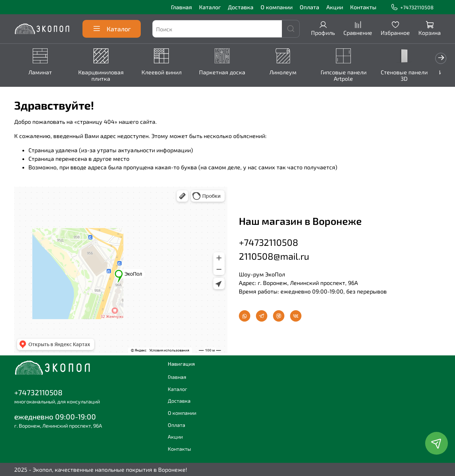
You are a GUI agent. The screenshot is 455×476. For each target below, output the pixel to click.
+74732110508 (412, 7)
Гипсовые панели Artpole (352, 76)
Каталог (210, 7)
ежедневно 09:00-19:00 (55, 416)
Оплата (309, 7)
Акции (335, 7)
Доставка (241, 7)
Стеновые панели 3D (414, 76)
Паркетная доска (227, 72)
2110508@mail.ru (274, 255)
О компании (277, 7)
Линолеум (290, 72)
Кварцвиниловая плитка (103, 76)
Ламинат (41, 72)
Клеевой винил (165, 72)
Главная (181, 7)
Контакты (363, 7)
